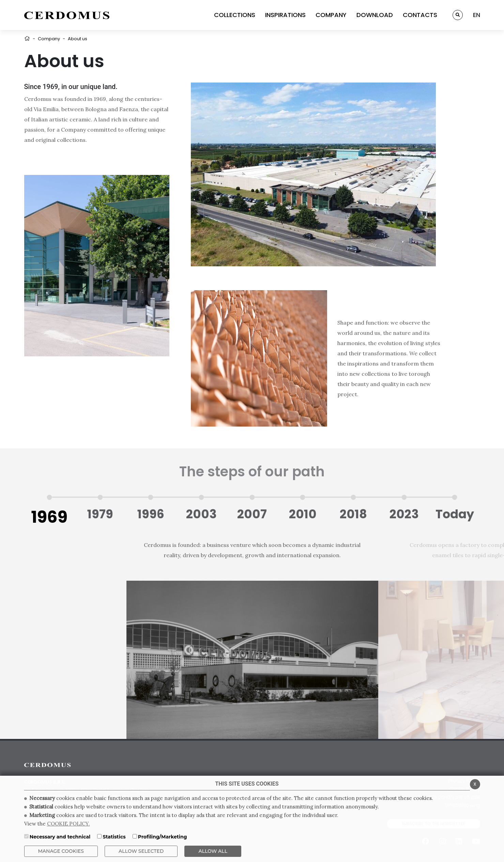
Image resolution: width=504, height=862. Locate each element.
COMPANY (331, 15)
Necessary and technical (60, 837)
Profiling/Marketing (163, 837)
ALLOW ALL (213, 851)
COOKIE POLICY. (68, 824)
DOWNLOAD (375, 15)
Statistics (114, 837)
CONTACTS (420, 15)
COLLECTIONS (235, 15)
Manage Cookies (61, 851)
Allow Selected (141, 851)
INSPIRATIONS (285, 15)
